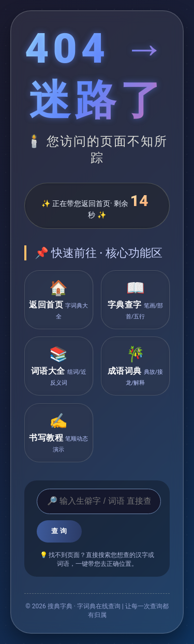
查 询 (59, 531)
